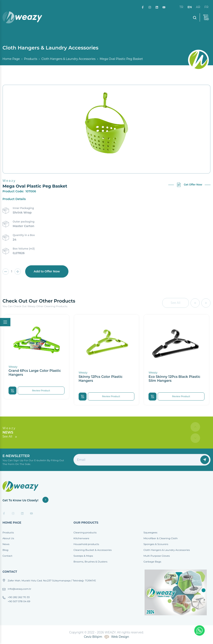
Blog (5, 550)
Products (30, 59)
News (6, 544)
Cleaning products (85, 532)
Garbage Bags (152, 562)
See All (176, 303)
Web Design (120, 637)
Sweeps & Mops (83, 556)
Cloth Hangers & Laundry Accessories (68, 59)
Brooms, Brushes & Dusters (90, 562)
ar (198, 7)
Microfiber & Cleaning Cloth (161, 538)
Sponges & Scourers (156, 544)
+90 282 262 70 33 (19, 597)
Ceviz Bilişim (93, 637)
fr (206, 7)
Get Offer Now (189, 185)
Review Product (41, 391)
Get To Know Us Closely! (25, 500)
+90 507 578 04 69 (19, 601)
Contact (7, 556)
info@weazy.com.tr (19, 589)
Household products (86, 544)
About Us (8, 538)
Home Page (11, 59)
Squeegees (150, 532)
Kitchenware (81, 538)
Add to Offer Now (47, 271)
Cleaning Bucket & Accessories (92, 550)
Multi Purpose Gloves (157, 556)
